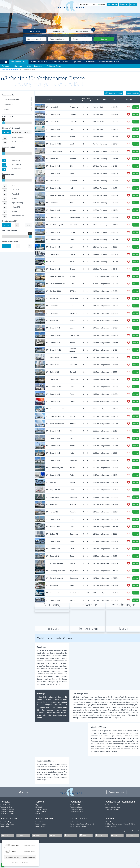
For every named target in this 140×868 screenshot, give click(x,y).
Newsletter (39, 833)
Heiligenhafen (88, 648)
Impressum (126, 851)
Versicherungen (123, 625)
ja (4, 161)
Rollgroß (27, 132)
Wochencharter (34, 31)
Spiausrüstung (18, 203)
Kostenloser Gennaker (21, 142)
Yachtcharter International (109, 62)
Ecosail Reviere (40, 842)
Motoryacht (17, 164)
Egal (7, 132)
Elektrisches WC (18, 216)
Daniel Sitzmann (110, 846)
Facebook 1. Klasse (41, 829)
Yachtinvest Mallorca (77, 829)
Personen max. (8, 174)
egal (5, 138)
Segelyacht (16, 160)
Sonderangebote (82, 31)
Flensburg (52, 648)
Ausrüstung (52, 625)
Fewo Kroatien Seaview (78, 844)
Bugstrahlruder (18, 137)
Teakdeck (16, 194)
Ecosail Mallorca (40, 846)
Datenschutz (136, 851)
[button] (4, 138)
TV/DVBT (16, 190)
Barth (123, 648)
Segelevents (77, 62)
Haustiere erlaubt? (9, 221)
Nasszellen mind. (9, 147)
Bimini (15, 211)
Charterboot (109, 842)
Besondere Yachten (113, 93)
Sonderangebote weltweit (113, 827)
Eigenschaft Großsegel (11, 128)
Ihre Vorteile (88, 625)
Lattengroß (16, 132)
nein (28, 225)
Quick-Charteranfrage (112, 829)
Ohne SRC (16, 207)
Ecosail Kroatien (40, 844)
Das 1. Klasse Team (7, 825)
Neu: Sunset (90, 844)
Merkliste (113, 4)
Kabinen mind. (8, 117)
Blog (37, 825)
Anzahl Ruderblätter (10, 242)
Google (14, 851)
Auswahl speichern (13, 857)
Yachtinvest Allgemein (77, 825)
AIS (14, 185)
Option (136, 107)
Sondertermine (58, 31)
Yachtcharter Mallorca (60, 62)
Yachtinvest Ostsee (76, 827)
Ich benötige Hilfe (133, 93)
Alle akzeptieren (29, 857)
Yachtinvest (90, 62)
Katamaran (17, 169)
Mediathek (39, 827)
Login (133, 4)
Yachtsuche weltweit (112, 825)
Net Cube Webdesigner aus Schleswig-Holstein (120, 844)
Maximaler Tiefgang (10, 230)
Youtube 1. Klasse (41, 831)
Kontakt (124, 4)
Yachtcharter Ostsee (7, 827)
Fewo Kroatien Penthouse (78, 846)
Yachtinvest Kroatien (77, 831)
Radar (15, 198)
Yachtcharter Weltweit (7, 833)
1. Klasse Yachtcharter (5, 61)
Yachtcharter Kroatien (39, 62)
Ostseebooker (75, 842)
